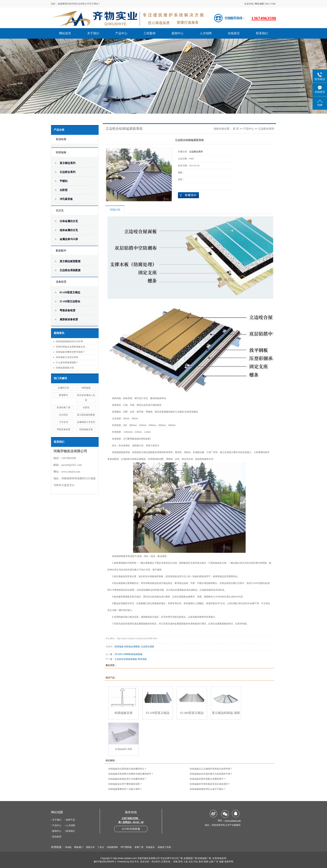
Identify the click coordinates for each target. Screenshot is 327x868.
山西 (211, 862)
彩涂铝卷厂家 (64, 407)
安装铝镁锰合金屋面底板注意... (71, 347)
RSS (267, 4)
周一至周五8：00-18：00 (131, 822)
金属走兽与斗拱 (69, 239)
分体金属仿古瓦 (69, 221)
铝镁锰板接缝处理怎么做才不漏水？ (208, 789)
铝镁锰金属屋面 (132, 647)
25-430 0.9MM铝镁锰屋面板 (129, 654)
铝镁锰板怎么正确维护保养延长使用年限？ (211, 769)
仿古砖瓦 (64, 415)
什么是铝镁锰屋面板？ (67, 362)
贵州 (201, 862)
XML (273, 4)
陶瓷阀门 (79, 847)
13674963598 (264, 18)
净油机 (68, 847)
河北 (196, 862)
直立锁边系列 (67, 163)
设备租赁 (61, 282)
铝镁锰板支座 (86, 429)
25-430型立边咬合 (70, 301)
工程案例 (149, 33)
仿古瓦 (60, 210)
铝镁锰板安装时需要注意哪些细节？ (208, 779)
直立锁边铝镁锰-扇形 (226, 713)
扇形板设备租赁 (69, 319)
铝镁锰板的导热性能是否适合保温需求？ (210, 784)
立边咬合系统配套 (70, 270)
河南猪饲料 (112, 847)
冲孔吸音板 (66, 199)
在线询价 (188, 195)
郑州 (180, 862)
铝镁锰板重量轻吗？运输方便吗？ (125, 789)
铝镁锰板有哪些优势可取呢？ (70, 352)
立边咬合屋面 (147, 647)
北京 (191, 862)
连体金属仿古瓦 (69, 230)
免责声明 (229, 862)
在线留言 (234, 33)
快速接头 (150, 847)
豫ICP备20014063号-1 (105, 862)
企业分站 (249, 4)
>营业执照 (56, 837)
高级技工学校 (164, 847)
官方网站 (94, 4)
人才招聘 (206, 33)
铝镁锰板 (61, 152)
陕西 (206, 862)
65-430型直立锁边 (70, 292)
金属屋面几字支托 (86, 422)
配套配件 (61, 251)
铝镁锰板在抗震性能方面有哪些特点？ (127, 769)
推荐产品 (70, 820)
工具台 (101, 847)
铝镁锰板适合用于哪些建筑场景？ (125, 784)
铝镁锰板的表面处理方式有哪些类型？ (127, 779)
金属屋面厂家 (190, 858)
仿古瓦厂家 (177, 858)
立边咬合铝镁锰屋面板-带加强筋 (131, 659)
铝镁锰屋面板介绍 (65, 368)
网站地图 (259, 4)
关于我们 (93, 33)
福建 (221, 862)
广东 (216, 862)
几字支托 (64, 422)
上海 (185, 862)
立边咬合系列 (67, 172)
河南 (175, 862)
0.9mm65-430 (124, 749)
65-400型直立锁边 (192, 713)
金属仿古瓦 (64, 388)
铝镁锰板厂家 (204, 858)
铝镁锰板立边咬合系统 (67, 357)
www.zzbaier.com (71, 472)
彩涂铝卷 (61, 139)
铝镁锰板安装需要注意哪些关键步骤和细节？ (131, 774)
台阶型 (64, 190)
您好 (53, 4)
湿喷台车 (90, 847)
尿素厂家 (139, 847)
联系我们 (262, 33)
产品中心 (121, 33)
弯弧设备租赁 (67, 310)
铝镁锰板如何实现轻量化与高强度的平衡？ (211, 774)
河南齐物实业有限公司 (78, 4)
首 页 (236, 129)
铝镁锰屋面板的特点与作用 (69, 341)
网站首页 (65, 33)
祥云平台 (134, 862)
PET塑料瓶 (126, 847)
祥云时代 (156, 862)
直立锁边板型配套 (70, 261)
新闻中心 (178, 33)
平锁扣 (64, 181)
